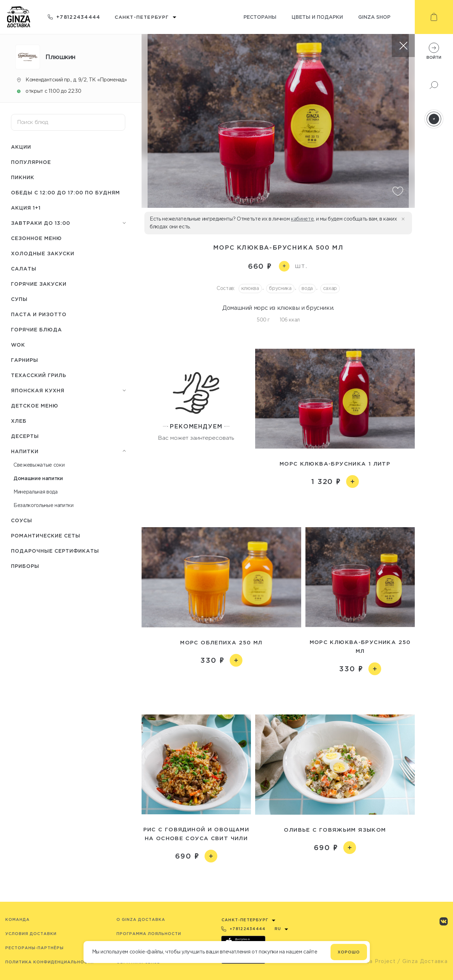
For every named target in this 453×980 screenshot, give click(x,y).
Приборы (25, 566)
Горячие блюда (36, 329)
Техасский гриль (39, 375)
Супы (19, 299)
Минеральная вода (36, 492)
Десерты (25, 436)
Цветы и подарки (317, 17)
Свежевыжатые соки (39, 465)
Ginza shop (374, 17)
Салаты (24, 269)
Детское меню (35, 406)
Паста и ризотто (39, 314)
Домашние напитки (38, 478)
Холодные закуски (43, 253)
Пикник (23, 177)
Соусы (22, 520)
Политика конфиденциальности (50, 962)
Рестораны (260, 17)
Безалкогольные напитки (44, 505)
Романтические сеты (46, 535)
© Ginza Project (373, 961)
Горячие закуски (39, 284)
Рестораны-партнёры (35, 948)
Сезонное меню (36, 238)
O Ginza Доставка (141, 919)
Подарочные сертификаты (55, 551)
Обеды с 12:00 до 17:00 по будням (65, 192)
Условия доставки (31, 934)
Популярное (31, 162)
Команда (18, 919)
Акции (21, 147)
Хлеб (19, 421)
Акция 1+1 (26, 208)
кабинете (302, 219)
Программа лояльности (149, 934)
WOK (18, 345)
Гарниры (25, 360)
